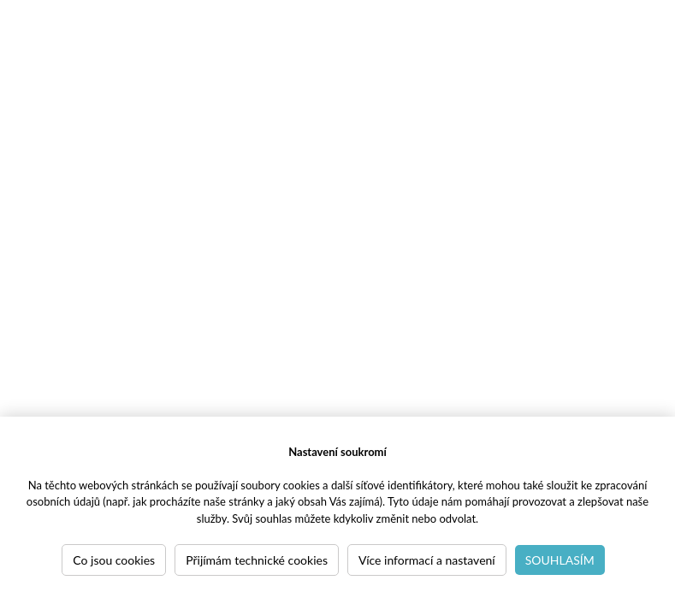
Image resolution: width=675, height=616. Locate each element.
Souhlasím (560, 560)
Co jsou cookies (114, 560)
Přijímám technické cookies (257, 560)
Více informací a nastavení (427, 560)
